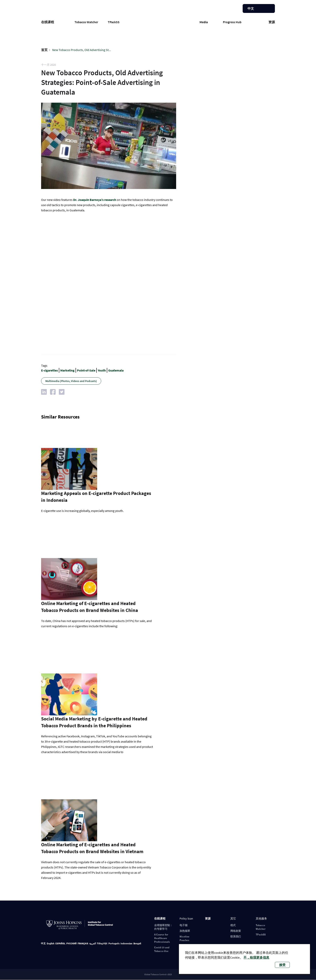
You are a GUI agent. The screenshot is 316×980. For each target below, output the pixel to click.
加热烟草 (185, 931)
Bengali (137, 943)
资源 (272, 22)
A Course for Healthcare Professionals (162, 938)
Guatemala (116, 370)
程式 (233, 925)
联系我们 (236, 937)
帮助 (232, 9)
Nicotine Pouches (185, 938)
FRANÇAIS (83, 943)
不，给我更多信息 (256, 957)
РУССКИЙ (71, 943)
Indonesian (126, 943)
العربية (93, 943)
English (51, 943)
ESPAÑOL (60, 943)
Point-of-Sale (86, 370)
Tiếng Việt (102, 943)
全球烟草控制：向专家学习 (163, 927)
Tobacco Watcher (86, 22)
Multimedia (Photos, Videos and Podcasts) (71, 381)
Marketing (67, 370)
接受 (282, 965)
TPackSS (114, 22)
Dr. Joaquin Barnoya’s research (95, 200)
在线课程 (48, 22)
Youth (102, 370)
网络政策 (236, 931)
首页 (44, 50)
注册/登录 (224, 9)
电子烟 (183, 925)
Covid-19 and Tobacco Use (162, 949)
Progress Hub (232, 22)
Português (114, 943)
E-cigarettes (49, 370)
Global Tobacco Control (158, 21)
